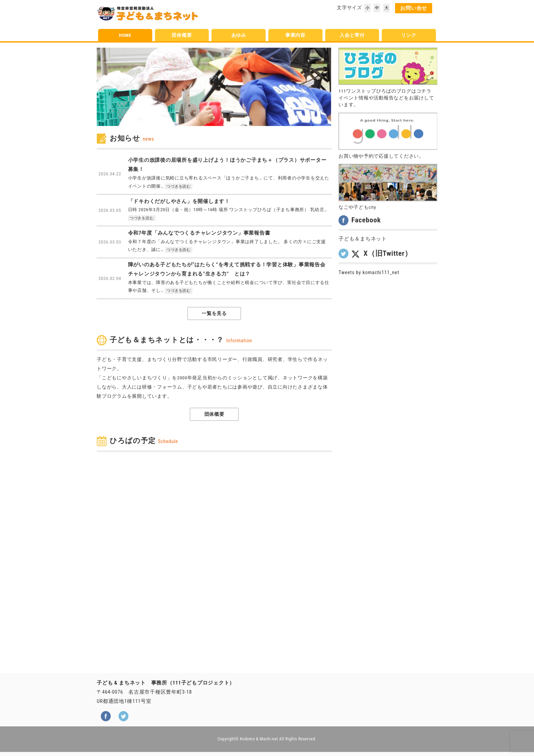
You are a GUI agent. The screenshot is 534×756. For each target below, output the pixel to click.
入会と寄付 (352, 35)
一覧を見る (214, 313)
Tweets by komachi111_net (369, 272)
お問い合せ (414, 8)
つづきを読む (179, 186)
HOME (125, 35)
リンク (409, 35)
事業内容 (295, 35)
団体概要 (182, 35)
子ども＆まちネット (363, 239)
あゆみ (239, 35)
